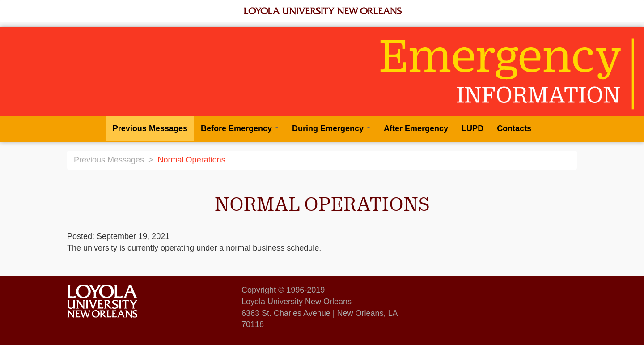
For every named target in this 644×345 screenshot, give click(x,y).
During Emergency (331, 128)
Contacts (514, 128)
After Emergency (416, 128)
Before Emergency (240, 128)
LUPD (472, 128)
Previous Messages (150, 128)
